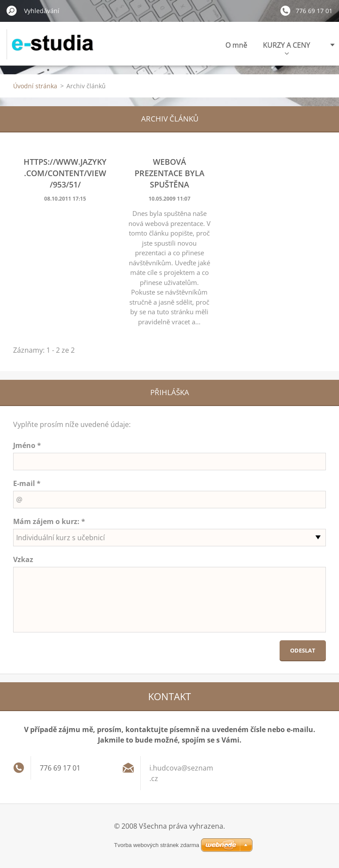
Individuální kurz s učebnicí (61, 538)
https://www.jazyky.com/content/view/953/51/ (65, 173)
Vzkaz (23, 559)
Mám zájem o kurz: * (49, 521)
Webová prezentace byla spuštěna (169, 173)
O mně (236, 45)
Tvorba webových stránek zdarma (157, 845)
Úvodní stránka (35, 86)
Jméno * (27, 445)
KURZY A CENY (287, 47)
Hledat (12, 10)
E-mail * (27, 483)
